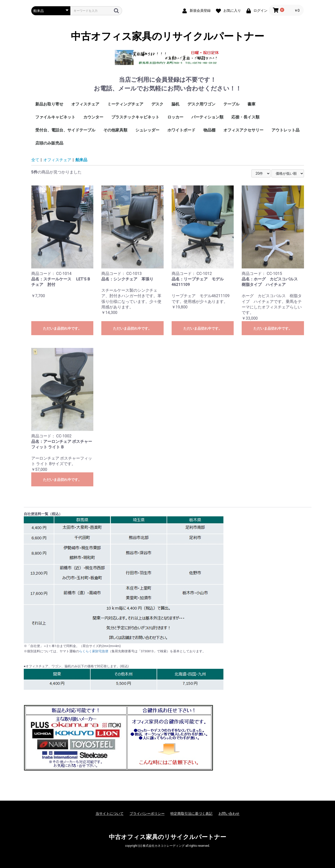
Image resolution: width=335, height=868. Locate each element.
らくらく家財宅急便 (94, 651)
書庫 (251, 104)
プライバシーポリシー (147, 814)
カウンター (93, 117)
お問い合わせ (229, 814)
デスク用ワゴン (201, 104)
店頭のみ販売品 (49, 143)
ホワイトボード (181, 130)
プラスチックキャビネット (135, 117)
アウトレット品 (285, 130)
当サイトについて (110, 814)
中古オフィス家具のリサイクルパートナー (167, 36)
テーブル (231, 104)
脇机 (175, 104)
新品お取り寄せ (49, 104)
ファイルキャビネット (55, 117)
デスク (157, 104)
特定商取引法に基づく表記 (191, 814)
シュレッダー (147, 130)
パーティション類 (207, 117)
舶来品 (81, 160)
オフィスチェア (85, 104)
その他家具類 (115, 130)
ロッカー (175, 117)
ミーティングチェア (125, 104)
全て (35, 160)
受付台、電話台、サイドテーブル (65, 130)
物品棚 (209, 130)
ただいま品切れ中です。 (62, 328)
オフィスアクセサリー (243, 130)
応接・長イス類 (245, 117)
